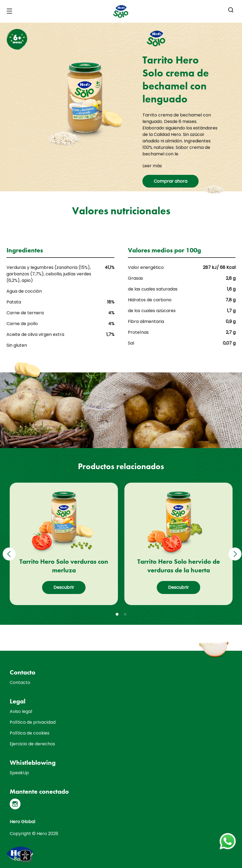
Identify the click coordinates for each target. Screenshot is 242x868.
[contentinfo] (121, 759)
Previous (8, 550)
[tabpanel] (64, 544)
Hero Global (22, 822)
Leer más (154, 166)
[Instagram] (15, 804)
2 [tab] (125, 615)
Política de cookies (30, 733)
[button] (231, 10)
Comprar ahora (171, 181)
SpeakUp (19, 773)
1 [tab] (117, 615)
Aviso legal (21, 711)
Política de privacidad (33, 722)
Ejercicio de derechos (32, 744)
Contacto (20, 682)
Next (234, 550)
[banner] (121, 11)
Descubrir (64, 587)
